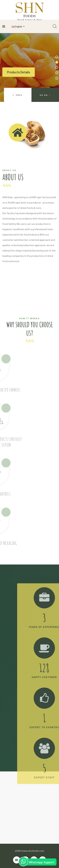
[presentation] (18, 95)
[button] (57, 57)
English (17, 26)
